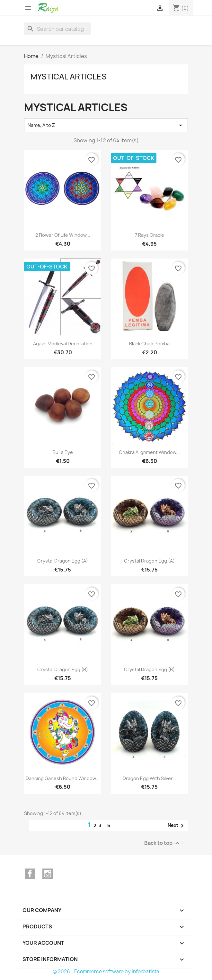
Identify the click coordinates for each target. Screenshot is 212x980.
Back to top (163, 843)
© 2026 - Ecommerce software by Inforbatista (106, 972)
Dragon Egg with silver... (150, 778)
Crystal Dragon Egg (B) (63, 669)
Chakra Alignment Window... (149, 452)
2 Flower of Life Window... (63, 235)
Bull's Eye (63, 452)
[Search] (57, 29)
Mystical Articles (69, 77)
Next (177, 826)
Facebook (30, 874)
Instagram (48, 874)
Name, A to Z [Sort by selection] (106, 125)
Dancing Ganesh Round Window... (63, 778)
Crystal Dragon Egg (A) (63, 561)
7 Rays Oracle (150, 235)
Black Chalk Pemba (149, 344)
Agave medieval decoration (63, 344)
